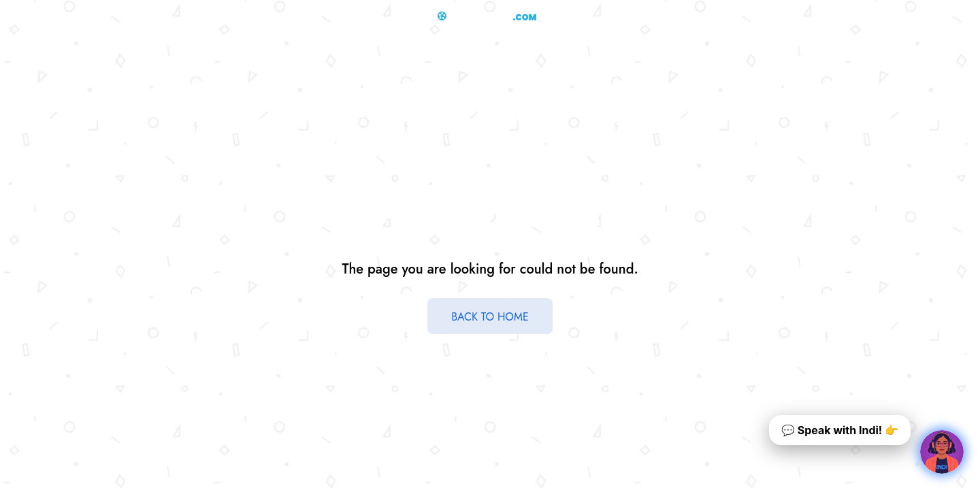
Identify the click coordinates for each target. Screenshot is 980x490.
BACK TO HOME (490, 317)
